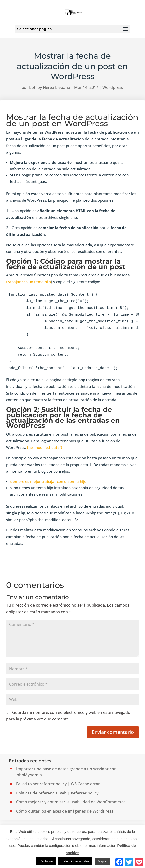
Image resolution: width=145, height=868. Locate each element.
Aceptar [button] (102, 861)
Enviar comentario (113, 732)
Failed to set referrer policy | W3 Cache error (58, 784)
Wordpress (113, 87)
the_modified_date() (45, 447)
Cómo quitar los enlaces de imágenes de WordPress (65, 811)
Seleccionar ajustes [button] (75, 861)
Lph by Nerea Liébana (50, 87)
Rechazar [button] (46, 861)
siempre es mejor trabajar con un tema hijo (48, 481)
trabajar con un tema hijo (29, 282)
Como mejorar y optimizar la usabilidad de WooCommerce (71, 802)
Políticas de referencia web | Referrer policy (57, 793)
